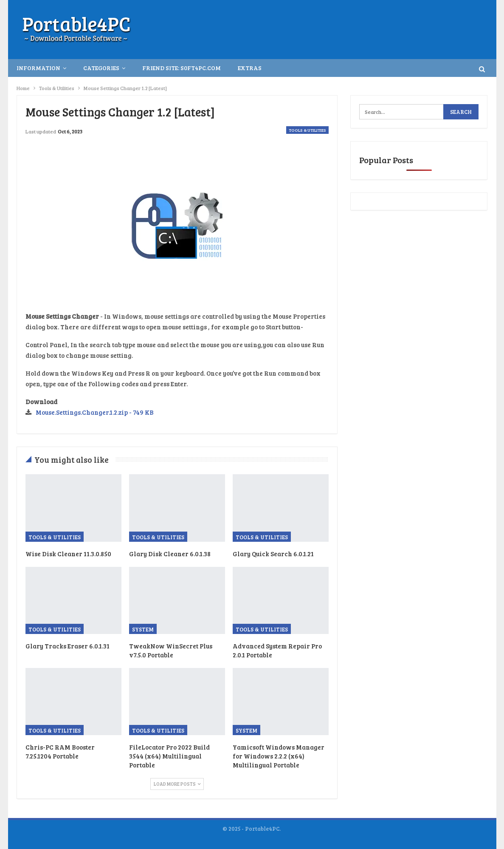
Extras (250, 68)
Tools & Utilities (307, 130)
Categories (101, 68)
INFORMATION (38, 68)
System (143, 629)
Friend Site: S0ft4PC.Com (182, 68)
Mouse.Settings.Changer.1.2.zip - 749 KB (95, 412)
